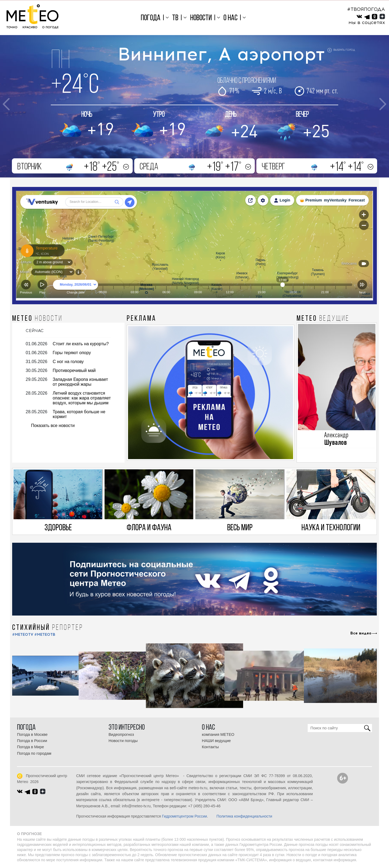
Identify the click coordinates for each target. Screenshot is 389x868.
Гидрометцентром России (184, 816)
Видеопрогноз (121, 734)
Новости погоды (123, 741)
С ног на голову (68, 362)
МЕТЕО (37, 319)
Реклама (142, 319)
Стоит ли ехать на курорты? (81, 344)
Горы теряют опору (72, 353)
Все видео (361, 633)
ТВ (175, 18)
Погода (151, 18)
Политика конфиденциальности (244, 816)
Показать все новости (53, 426)
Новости (201, 18)
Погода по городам (34, 753)
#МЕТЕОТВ (45, 635)
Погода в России (32, 741)
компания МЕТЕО (218, 734)
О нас (230, 18)
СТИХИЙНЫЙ (48, 628)
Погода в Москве (32, 734)
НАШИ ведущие (216, 741)
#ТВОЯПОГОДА (366, 9)
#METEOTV (23, 635)
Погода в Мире (31, 747)
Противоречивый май (74, 370)
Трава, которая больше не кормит (79, 414)
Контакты (210, 747)
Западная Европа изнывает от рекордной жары (80, 382)
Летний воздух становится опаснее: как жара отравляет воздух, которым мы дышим (82, 398)
